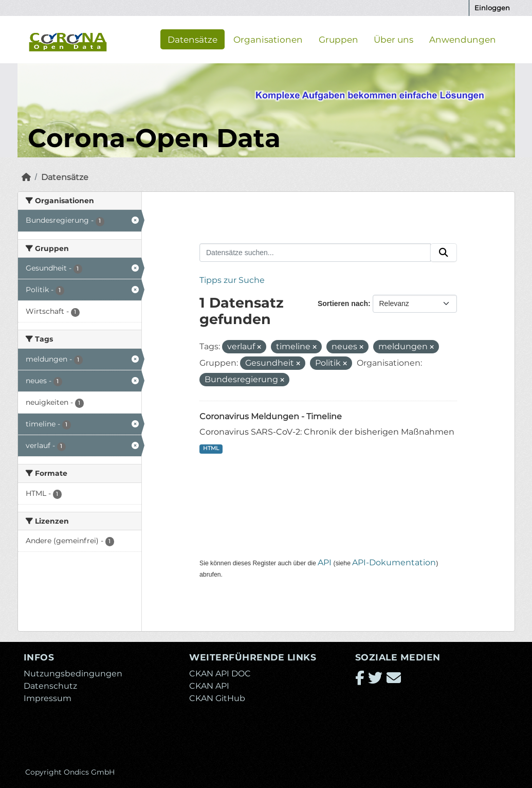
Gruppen (338, 39)
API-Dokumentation (394, 562)
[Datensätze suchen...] (315, 253)
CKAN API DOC (220, 674)
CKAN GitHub (217, 698)
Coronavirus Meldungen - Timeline (271, 416)
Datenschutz (50, 686)
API (325, 562)
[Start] (26, 177)
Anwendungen (463, 39)
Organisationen (268, 39)
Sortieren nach (343, 303)
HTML (211, 448)
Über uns (393, 39)
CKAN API (209, 686)
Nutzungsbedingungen (73, 674)
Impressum (48, 698)
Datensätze (192, 39)
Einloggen (492, 8)
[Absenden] (444, 253)
